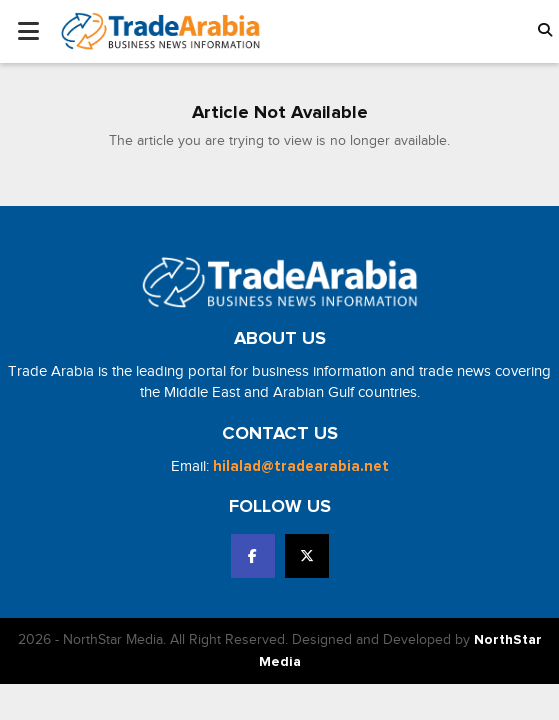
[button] (545, 31)
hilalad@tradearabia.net (301, 466)
